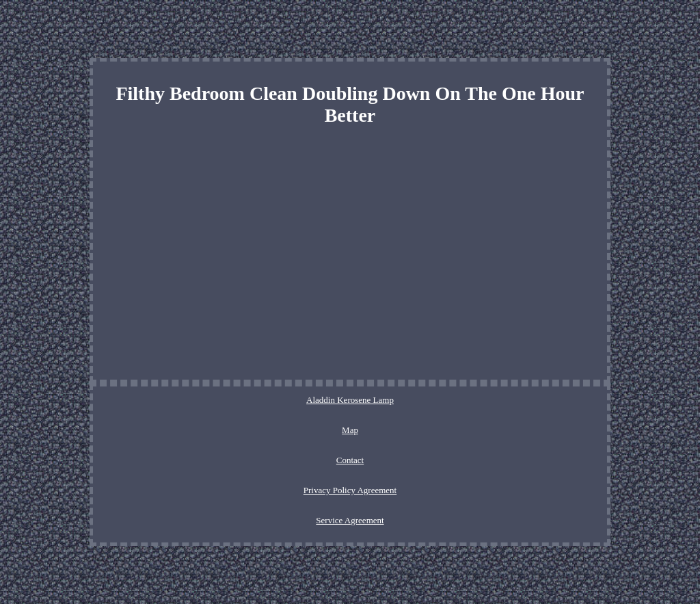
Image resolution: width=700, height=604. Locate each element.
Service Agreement (350, 520)
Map (350, 430)
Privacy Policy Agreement (350, 490)
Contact (350, 460)
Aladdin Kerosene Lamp (350, 400)
